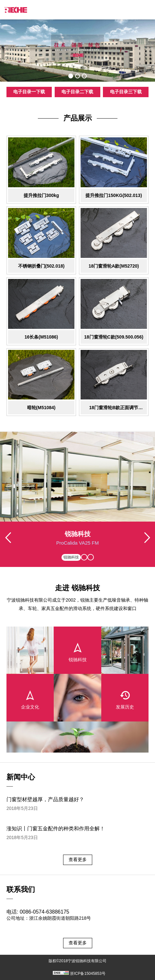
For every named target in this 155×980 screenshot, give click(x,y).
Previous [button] (8, 544)
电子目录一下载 (29, 92)
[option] (77, 51)
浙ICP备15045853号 (88, 974)
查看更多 (78, 859)
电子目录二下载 (77, 92)
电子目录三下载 (126, 92)
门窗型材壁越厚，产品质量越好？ (45, 799)
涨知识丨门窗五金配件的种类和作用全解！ (56, 829)
